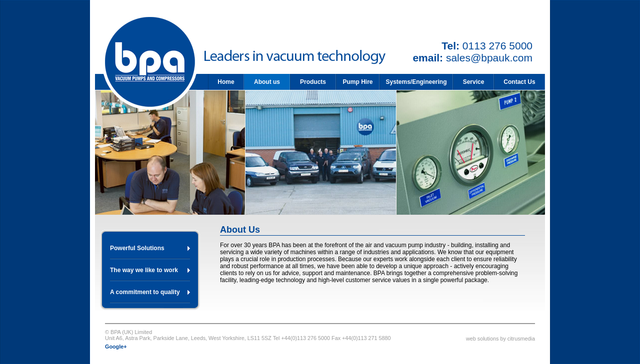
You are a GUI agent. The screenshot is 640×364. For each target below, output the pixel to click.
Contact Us (519, 82)
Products (313, 82)
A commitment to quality (145, 292)
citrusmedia (521, 339)
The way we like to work (144, 270)
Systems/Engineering (416, 82)
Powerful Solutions (137, 248)
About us (267, 82)
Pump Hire (357, 82)
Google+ (116, 347)
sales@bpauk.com (489, 58)
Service (474, 82)
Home (226, 82)
